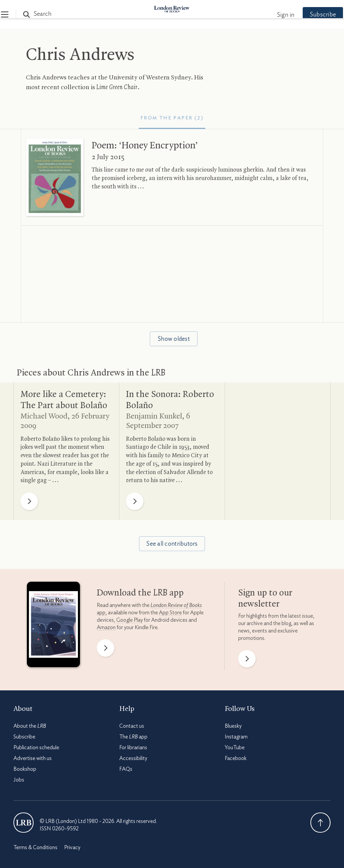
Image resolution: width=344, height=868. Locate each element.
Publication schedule (36, 748)
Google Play (130, 620)
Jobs (19, 780)
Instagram (236, 737)
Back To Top (320, 823)
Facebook (236, 758)
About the (30, 726)
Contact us (132, 726)
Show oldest (174, 339)
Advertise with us (33, 758)
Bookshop (25, 769)
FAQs (126, 769)
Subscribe (310, 15)
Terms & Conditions (35, 847)
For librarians (133, 748)
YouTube (235, 748)
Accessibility (133, 758)
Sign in (273, 15)
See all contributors (172, 544)
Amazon (106, 627)
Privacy (72, 847)
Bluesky (233, 726)
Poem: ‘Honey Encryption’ (145, 146)
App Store (170, 613)
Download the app (140, 593)
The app (133, 737)
